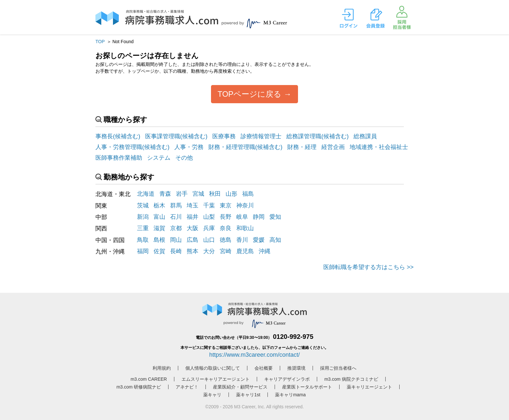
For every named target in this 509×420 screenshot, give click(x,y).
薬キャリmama (290, 395)
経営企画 (333, 147)
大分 (209, 251)
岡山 (176, 240)
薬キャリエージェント (369, 387)
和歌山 (245, 228)
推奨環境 (296, 368)
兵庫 (209, 228)
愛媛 (259, 240)
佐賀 (159, 251)
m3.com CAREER (149, 379)
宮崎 (226, 251)
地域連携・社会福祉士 (379, 147)
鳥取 (143, 240)
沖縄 (265, 251)
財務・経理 (302, 147)
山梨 (209, 217)
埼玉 (192, 205)
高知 (275, 240)
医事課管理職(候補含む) (176, 136)
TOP (100, 42)
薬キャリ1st (248, 395)
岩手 (182, 194)
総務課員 (365, 136)
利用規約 (162, 368)
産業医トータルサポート (307, 387)
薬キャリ (212, 395)
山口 (209, 240)
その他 (184, 158)
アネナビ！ (187, 387)
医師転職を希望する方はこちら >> (368, 267)
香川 (242, 240)
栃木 (159, 205)
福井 (192, 217)
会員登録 (375, 19)
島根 (159, 240)
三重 (143, 228)
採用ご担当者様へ (338, 368)
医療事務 (224, 136)
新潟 (143, 217)
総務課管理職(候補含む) (317, 136)
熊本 (192, 251)
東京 (226, 205)
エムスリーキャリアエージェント (216, 379)
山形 (231, 194)
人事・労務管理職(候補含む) (132, 147)
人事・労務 (189, 147)
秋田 (215, 194)
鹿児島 (245, 251)
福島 (248, 194)
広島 (192, 240)
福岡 (143, 251)
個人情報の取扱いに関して (213, 368)
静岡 (259, 217)
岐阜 (242, 217)
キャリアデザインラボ (287, 379)
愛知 (275, 217)
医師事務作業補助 (119, 158)
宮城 (198, 194)
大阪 (192, 228)
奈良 (226, 228)
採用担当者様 (402, 18)
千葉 (209, 205)
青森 (165, 194)
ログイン (349, 19)
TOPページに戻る (249, 94)
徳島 (226, 240)
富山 (159, 217)
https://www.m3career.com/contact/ (254, 355)
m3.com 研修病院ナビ (139, 387)
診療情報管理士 (261, 136)
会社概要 (264, 368)
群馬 (176, 205)
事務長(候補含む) (118, 136)
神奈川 (245, 205)
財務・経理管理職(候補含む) (245, 147)
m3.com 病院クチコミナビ (351, 379)
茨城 (143, 205)
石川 (176, 217)
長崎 (176, 251)
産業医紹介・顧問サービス (240, 387)
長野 (226, 217)
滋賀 (159, 228)
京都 (176, 228)
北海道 (146, 194)
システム (159, 158)
